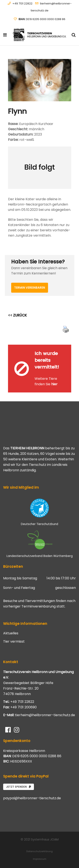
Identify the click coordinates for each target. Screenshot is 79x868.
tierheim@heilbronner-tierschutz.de (45, 715)
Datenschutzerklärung (39, 851)
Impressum (40, 859)
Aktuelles (11, 633)
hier (54, 384)
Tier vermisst (14, 642)
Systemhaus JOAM (45, 839)
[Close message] (68, 348)
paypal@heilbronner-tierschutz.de (32, 798)
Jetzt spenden (19, 787)
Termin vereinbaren (30, 288)
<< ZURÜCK (17, 315)
